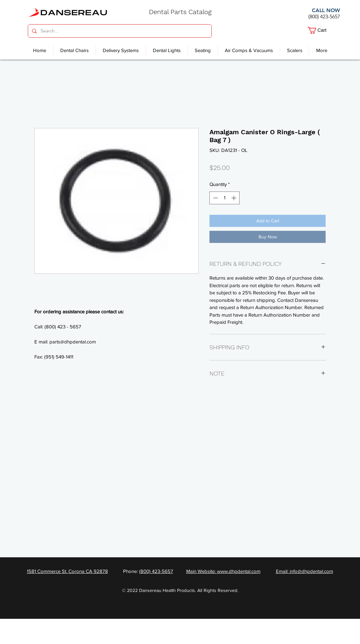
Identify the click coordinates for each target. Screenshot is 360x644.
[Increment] (234, 198)
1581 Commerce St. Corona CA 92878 (67, 571)
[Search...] (119, 31)
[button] (322, 30)
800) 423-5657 (157, 571)
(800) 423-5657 (324, 17)
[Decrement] (215, 198)
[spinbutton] (225, 198)
